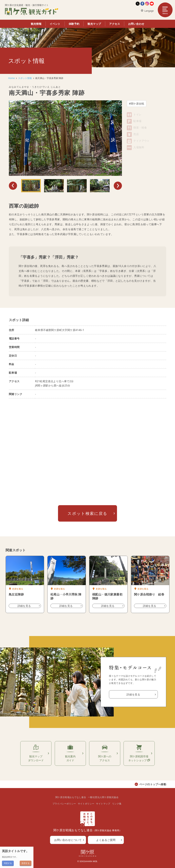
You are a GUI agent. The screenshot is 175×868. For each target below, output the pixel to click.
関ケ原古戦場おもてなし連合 (71, 797)
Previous (13, 186)
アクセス (115, 24)
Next (118, 186)
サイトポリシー (86, 804)
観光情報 (36, 24)
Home (11, 78)
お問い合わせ (136, 24)
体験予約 (74, 24)
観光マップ (94, 24)
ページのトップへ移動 (153, 784)
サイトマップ (103, 804)
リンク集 (117, 804)
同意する (8, 863)
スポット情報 (25, 78)
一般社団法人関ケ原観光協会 (103, 797)
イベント (55, 24)
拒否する (26, 863)
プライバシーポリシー (64, 804)
